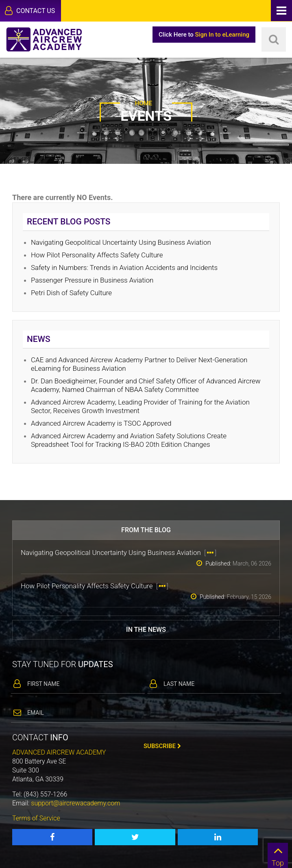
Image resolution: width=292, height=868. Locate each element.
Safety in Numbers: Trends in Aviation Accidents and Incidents (124, 268)
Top (278, 855)
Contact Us (30, 11)
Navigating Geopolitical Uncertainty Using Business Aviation (122, 242)
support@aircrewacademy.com (75, 803)
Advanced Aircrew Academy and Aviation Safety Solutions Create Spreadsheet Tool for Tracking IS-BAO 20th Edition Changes (129, 440)
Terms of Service (36, 818)
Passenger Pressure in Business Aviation (92, 280)
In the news (146, 630)
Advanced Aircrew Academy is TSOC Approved (101, 423)
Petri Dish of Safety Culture (71, 293)
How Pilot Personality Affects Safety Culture (98, 255)
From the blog (146, 530)
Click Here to (204, 35)
